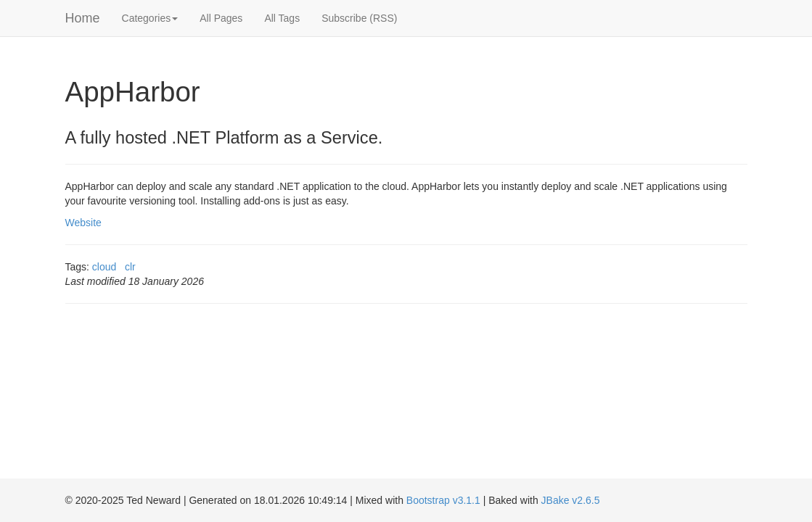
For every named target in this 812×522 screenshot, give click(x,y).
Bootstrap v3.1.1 (443, 500)
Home (83, 18)
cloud (104, 267)
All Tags (282, 18)
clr (130, 267)
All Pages (221, 18)
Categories (150, 18)
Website (83, 223)
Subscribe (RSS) (359, 18)
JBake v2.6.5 (571, 500)
